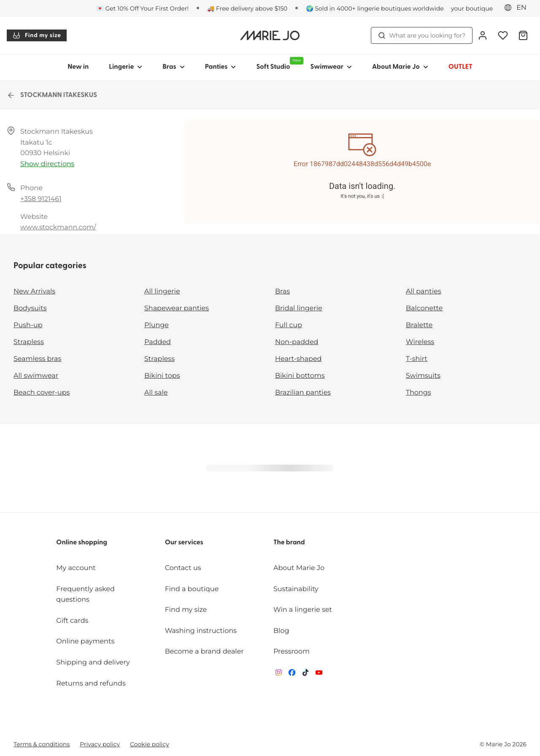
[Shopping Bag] (523, 35)
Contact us (183, 568)
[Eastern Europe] (518, 8)
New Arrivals (34, 292)
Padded (158, 342)
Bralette (419, 325)
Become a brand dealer (204, 652)
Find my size (37, 35)
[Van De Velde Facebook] (292, 674)
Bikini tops (162, 376)
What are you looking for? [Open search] (422, 35)
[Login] (483, 35)
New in (78, 67)
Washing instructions (201, 631)
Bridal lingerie (299, 308)
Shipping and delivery (93, 663)
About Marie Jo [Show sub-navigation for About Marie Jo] (400, 67)
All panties (424, 292)
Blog (281, 631)
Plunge (157, 325)
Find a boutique (192, 589)
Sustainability (296, 589)
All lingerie (162, 292)
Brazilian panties (303, 393)
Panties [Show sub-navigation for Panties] (221, 67)
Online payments (85, 642)
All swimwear (36, 376)
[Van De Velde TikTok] (305, 674)
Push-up (28, 325)
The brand (289, 543)
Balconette (424, 308)
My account (76, 568)
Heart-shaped (298, 359)
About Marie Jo (299, 568)
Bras (282, 292)
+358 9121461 (41, 199)
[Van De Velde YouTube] (319, 674)
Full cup (289, 325)
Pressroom (292, 652)
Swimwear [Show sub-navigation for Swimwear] (331, 67)
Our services (184, 543)
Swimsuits (423, 376)
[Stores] (460, 8)
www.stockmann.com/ (58, 227)
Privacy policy (100, 744)
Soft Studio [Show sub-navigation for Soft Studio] (278, 64)
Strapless (29, 342)
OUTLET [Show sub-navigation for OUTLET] (460, 67)
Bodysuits (30, 308)
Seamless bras (37, 359)
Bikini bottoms (300, 376)
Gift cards (72, 621)
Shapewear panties (177, 308)
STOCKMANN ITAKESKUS (52, 95)
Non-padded (297, 342)
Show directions (47, 164)
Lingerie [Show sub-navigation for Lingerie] (126, 67)
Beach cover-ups (42, 393)
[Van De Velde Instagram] (278, 674)
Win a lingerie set (303, 610)
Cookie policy (150, 744)
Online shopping (82, 543)
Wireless (420, 342)
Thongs (418, 393)
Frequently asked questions (85, 595)
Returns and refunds (91, 684)
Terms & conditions (42, 744)
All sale (156, 393)
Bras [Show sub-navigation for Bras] (174, 67)
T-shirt (417, 359)
